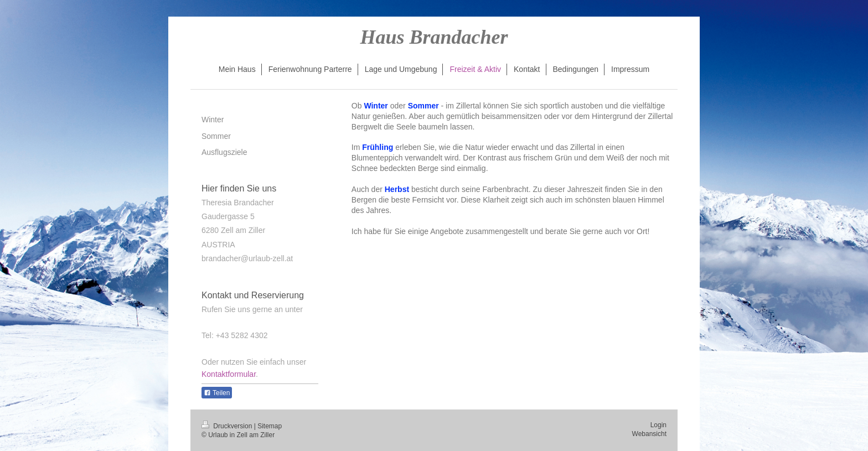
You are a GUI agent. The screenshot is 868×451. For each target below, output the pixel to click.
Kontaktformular (229, 374)
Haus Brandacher (434, 37)
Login (658, 425)
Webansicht (649, 434)
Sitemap (270, 426)
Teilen (217, 393)
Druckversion (228, 426)
